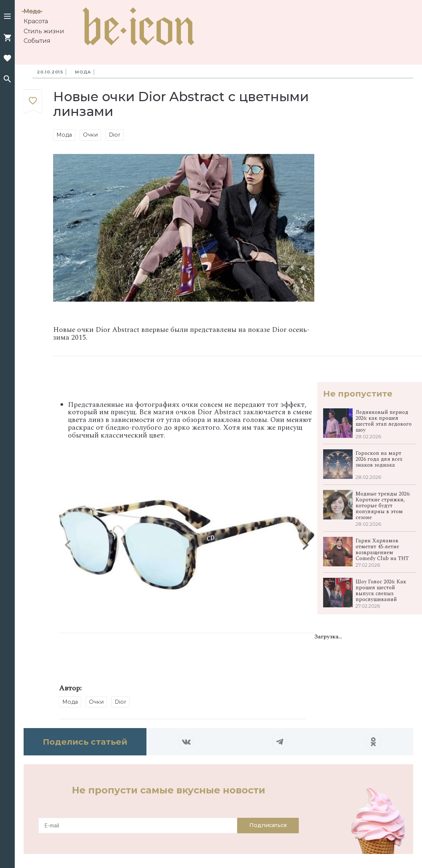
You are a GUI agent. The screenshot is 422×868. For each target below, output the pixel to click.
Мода (32, 11)
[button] (7, 17)
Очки (90, 135)
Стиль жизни (44, 31)
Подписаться (268, 825)
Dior (115, 135)
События (37, 41)
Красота (36, 21)
